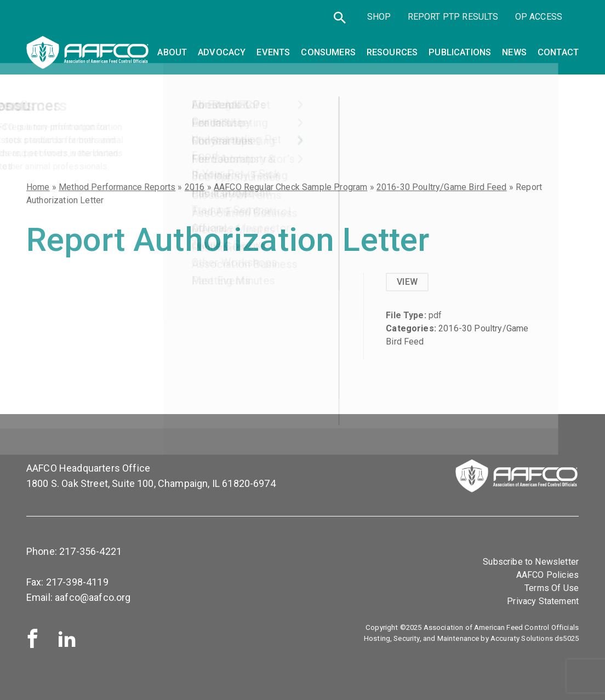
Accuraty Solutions (522, 638)
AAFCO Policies (547, 575)
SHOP (379, 18)
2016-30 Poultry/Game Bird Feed (442, 187)
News (514, 52)
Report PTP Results (453, 18)
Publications (460, 52)
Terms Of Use (552, 588)
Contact (558, 52)
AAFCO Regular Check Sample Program (290, 187)
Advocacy (222, 52)
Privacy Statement (543, 601)
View (407, 282)
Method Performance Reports (117, 187)
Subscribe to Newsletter (531, 562)
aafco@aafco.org (93, 597)
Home (38, 187)
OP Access (539, 18)
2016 (195, 187)
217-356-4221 (90, 551)
